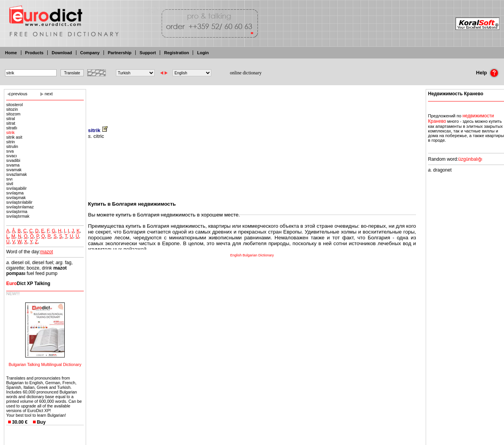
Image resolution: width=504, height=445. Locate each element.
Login (203, 53)
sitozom (13, 114)
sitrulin (12, 146)
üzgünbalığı (470, 159)
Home (11, 53)
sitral (11, 119)
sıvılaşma (15, 193)
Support (148, 53)
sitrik (10, 132)
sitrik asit (14, 137)
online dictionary (246, 73)
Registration (176, 53)
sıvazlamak (16, 174)
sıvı (9, 179)
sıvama (13, 165)
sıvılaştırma (17, 211)
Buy (41, 422)
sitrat (11, 123)
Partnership (120, 53)
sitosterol (15, 105)
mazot (47, 252)
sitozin (12, 109)
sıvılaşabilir (16, 188)
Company (90, 53)
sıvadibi (13, 160)
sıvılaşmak (16, 198)
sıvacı (12, 156)
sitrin (11, 142)
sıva (10, 151)
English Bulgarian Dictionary (252, 255)
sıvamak (14, 170)
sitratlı (12, 128)
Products (35, 53)
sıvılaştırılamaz (20, 207)
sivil (10, 184)
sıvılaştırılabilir (19, 202)
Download (62, 53)
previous (19, 94)
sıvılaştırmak (18, 216)
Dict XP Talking (28, 283)
